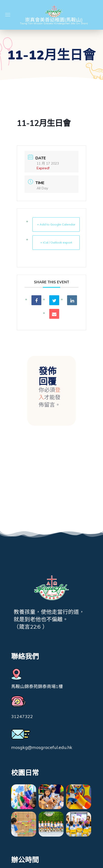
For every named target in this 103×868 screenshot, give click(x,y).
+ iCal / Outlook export (56, 242)
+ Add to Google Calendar (56, 224)
